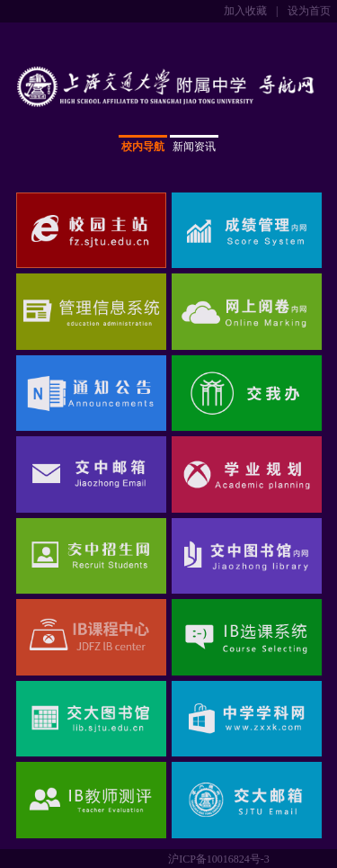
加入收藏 (245, 11)
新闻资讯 (194, 147)
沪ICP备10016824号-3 (219, 859)
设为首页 (309, 11)
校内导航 (143, 147)
